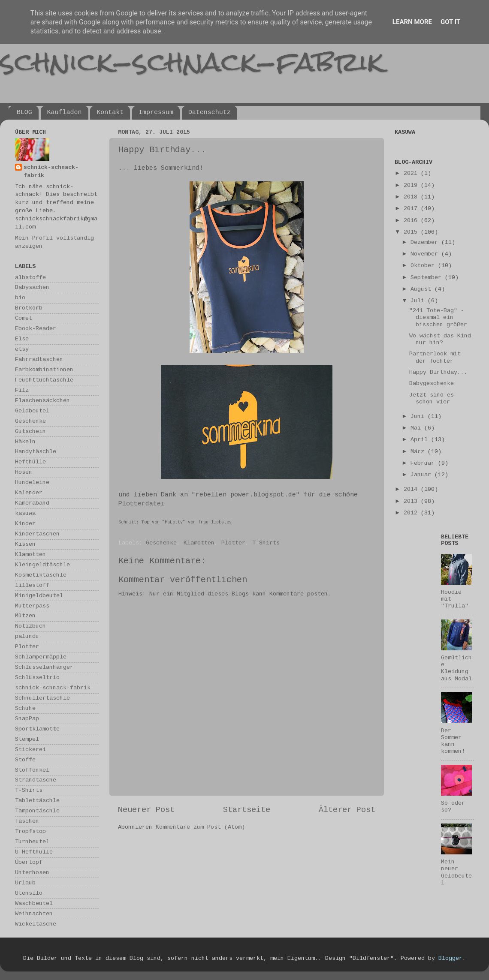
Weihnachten (34, 914)
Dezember (426, 242)
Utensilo (29, 893)
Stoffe (25, 760)
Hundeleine (32, 482)
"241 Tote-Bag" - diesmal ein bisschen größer (438, 317)
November (426, 254)
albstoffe (30, 278)
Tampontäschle (37, 811)
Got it (450, 22)
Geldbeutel (32, 411)
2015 (412, 232)
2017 (412, 209)
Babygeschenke (432, 383)
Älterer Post (347, 810)
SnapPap (27, 719)
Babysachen (32, 287)
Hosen (24, 472)
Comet (24, 318)
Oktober (424, 266)
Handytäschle (36, 452)
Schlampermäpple (41, 657)
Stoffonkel (32, 770)
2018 (412, 197)
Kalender (29, 493)
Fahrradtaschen (39, 359)
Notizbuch (30, 626)
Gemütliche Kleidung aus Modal (456, 668)
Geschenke (161, 543)
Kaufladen (65, 113)
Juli (419, 301)
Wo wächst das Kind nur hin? (440, 339)
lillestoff (32, 585)
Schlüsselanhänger (44, 667)
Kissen (25, 544)
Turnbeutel (32, 842)
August (423, 289)
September (428, 278)
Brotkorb (29, 308)
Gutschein (30, 431)
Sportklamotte (37, 729)
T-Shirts (266, 543)
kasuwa (25, 513)
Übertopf (29, 862)
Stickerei (30, 750)
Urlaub (25, 883)
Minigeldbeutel (39, 596)
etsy (22, 349)
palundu (27, 636)
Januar (423, 475)
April (421, 440)
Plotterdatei (142, 504)
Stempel (27, 739)
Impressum (156, 113)
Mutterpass (32, 606)
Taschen (27, 821)
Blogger (450, 958)
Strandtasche (36, 780)
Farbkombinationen (44, 370)
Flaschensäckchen (42, 401)
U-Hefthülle (34, 852)
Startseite (247, 810)
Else (22, 339)
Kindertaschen (37, 534)
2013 (412, 501)
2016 (412, 221)
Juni (419, 416)
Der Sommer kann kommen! (453, 741)
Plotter (233, 543)
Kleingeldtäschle (42, 565)
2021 (412, 173)
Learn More (412, 22)
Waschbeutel (34, 903)
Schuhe (25, 708)
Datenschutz (210, 113)
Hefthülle (30, 462)
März (419, 452)
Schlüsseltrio (37, 678)
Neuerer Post (146, 810)
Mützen (25, 616)
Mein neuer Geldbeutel (456, 872)
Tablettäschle (37, 801)
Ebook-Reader (36, 329)
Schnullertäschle (42, 698)
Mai (417, 428)
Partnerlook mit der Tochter (435, 357)
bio (20, 298)
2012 (412, 513)
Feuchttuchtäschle (44, 380)
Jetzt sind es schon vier (432, 398)
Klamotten (199, 543)
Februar (424, 463)
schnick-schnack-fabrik (192, 62)
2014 (412, 489)
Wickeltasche (36, 924)
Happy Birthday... (438, 372)
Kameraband (32, 503)
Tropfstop (30, 831)
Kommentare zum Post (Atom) (200, 827)
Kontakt (110, 113)
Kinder (25, 524)
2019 (412, 185)
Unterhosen (32, 873)
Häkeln (25, 442)
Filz (22, 390)
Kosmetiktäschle (41, 575)
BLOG (24, 113)
